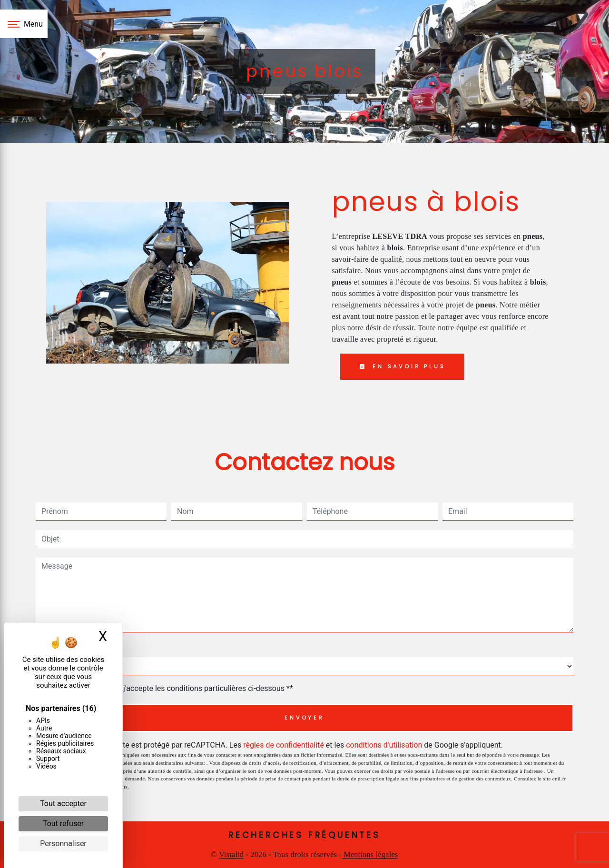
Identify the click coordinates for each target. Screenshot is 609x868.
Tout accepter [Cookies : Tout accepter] (63, 804)
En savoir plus (403, 366)
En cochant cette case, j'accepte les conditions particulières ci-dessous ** (169, 688)
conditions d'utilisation (384, 745)
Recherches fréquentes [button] (304, 835)
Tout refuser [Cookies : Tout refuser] (63, 824)
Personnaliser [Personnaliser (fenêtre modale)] (63, 843)
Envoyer (304, 718)
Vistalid (231, 854)
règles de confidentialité (284, 745)
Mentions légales (370, 854)
